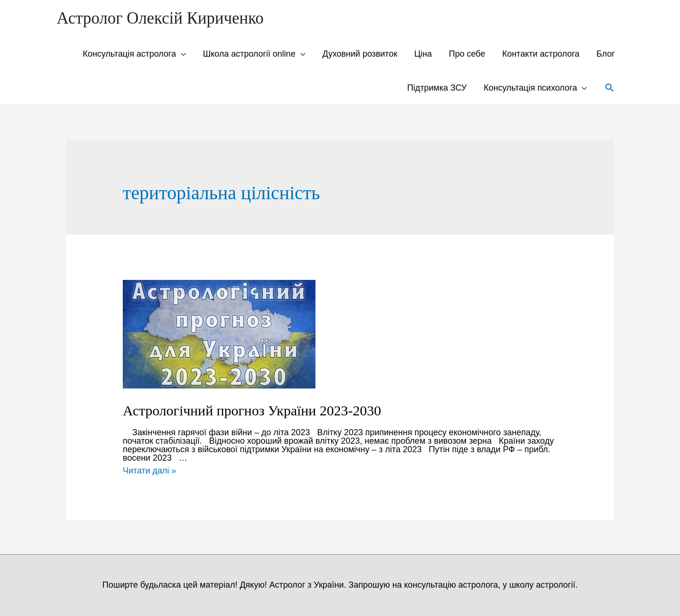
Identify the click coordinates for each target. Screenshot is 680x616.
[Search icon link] (609, 88)
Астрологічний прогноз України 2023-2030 (252, 410)
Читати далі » (149, 471)
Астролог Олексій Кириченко (160, 18)
